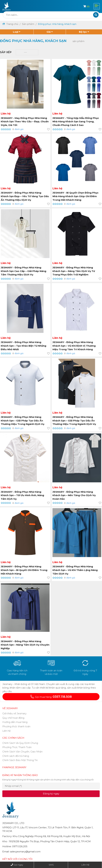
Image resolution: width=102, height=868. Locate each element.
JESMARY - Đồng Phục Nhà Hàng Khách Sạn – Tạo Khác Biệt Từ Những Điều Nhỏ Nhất (24, 346)
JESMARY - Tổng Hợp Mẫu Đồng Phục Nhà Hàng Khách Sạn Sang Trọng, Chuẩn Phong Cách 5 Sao (76, 122)
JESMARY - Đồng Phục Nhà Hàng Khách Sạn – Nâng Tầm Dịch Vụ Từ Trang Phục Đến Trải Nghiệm (74, 271)
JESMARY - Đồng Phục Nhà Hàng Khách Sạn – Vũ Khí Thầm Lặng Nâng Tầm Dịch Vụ (75, 571)
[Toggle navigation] (97, 6)
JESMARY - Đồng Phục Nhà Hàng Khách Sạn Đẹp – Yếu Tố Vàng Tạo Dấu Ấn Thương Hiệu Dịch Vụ (25, 196)
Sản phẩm (28, 24)
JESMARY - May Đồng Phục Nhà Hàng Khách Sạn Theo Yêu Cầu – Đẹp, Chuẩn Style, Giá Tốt (25, 122)
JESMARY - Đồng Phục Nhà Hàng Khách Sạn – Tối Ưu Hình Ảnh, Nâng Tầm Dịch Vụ (23, 496)
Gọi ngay (18, 865)
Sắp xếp (6, 52)
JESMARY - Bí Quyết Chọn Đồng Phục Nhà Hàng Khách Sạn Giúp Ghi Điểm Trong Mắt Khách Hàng (76, 196)
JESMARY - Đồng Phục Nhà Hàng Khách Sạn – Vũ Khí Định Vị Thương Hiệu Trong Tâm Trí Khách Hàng (74, 346)
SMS (51, 865)
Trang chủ (10, 24)
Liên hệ (85, 865)
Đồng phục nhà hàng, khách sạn (57, 24)
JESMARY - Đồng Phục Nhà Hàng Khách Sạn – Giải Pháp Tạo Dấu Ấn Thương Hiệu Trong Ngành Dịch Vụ (23, 421)
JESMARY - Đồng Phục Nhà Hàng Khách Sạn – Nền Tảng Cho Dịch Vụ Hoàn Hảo (74, 496)
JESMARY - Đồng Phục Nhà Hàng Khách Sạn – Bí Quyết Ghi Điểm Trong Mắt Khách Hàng (24, 571)
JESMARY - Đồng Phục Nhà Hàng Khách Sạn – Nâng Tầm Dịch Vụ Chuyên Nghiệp (21, 645)
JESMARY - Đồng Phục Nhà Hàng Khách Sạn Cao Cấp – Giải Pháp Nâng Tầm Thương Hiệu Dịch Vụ (24, 271)
